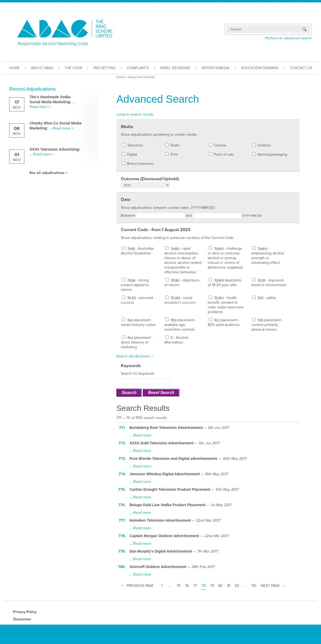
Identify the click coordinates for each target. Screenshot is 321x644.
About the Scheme (141, 77)
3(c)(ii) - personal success (137, 300)
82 (237, 586)
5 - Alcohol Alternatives (176, 340)
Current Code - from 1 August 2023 (156, 230)
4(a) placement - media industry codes (138, 322)
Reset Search (161, 393)
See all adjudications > (48, 173)
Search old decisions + (135, 356)
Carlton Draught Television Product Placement (170, 489)
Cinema (217, 145)
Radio (173, 145)
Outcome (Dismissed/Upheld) (150, 179)
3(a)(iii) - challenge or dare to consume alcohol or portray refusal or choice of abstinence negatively (225, 258)
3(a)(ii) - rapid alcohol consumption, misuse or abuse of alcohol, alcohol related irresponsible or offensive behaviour (183, 260)
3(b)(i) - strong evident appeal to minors (135, 285)
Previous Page (140, 586)
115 (254, 586)
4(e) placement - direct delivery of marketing (137, 342)
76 (187, 586)
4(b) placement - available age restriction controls (180, 325)
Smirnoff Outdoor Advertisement (158, 567)
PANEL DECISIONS (175, 68)
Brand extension (138, 164)
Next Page (270, 586)
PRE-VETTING (104, 68)
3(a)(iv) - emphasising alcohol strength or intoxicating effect (268, 256)
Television (133, 145)
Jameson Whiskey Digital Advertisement (165, 474)
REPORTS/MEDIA (216, 68)
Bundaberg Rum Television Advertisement (166, 428)
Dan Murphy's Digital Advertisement (161, 551)
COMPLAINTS (138, 68)
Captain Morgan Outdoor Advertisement (164, 536)
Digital (129, 154)
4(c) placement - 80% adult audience (224, 322)
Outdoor (262, 145)
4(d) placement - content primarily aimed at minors (267, 325)
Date (126, 200)
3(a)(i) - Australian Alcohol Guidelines (137, 251)
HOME (14, 68)
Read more (142, 435)
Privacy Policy (25, 612)
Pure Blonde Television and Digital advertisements (173, 459)
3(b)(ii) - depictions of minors (182, 283)
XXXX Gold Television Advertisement (162, 443)
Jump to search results (135, 114)
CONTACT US (301, 68)
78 (204, 586)
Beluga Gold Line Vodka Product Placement (168, 505)
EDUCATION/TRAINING (260, 68)
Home (121, 77)
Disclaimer (22, 619)
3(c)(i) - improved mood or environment (269, 283)
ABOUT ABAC (42, 68)
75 (179, 586)
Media (127, 127)
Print (172, 154)
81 (229, 586)
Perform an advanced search (289, 38)
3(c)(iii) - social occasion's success (180, 300)
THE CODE (74, 68)
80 (220, 586)
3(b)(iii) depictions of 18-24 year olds (225, 283)
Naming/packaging (270, 154)
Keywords (131, 366)
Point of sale (221, 154)
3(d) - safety (264, 298)
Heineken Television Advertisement (160, 520)
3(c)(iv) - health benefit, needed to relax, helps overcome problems (226, 305)
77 (195, 586)
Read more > (40, 107)
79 (212, 586)
